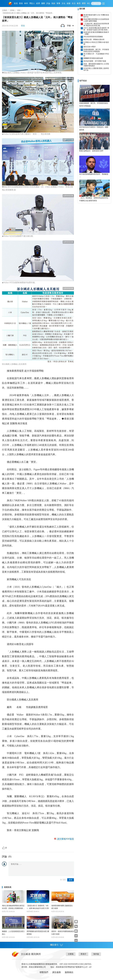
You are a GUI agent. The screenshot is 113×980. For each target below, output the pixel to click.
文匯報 (12, 10)
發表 (71, 880)
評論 (48, 3)
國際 (43, 3)
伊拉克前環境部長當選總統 (93, 37)
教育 (79, 3)
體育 (84, 3)
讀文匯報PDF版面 (66, 839)
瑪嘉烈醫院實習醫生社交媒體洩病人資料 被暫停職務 (96, 20)
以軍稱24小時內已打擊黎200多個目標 (96, 43)
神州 (26, 3)
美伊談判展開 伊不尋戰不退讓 (95, 61)
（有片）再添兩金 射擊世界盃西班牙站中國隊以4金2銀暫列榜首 (94, 199)
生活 (74, 3)
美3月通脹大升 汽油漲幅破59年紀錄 (96, 55)
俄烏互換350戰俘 (90, 47)
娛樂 (69, 3)
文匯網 (4, 10)
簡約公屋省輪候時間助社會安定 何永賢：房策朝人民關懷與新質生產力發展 (13, 907)
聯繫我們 (44, 972)
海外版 (96, 954)
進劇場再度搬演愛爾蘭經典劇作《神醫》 (96, 33)
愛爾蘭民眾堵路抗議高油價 (93, 58)
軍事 (58, 3)
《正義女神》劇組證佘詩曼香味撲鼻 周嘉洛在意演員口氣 (96, 25)
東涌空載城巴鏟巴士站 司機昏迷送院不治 (96, 16)
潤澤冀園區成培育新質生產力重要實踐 (38, 933)
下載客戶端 (96, 3)
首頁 (16, 3)
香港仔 (83, 954)
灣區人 (32, 3)
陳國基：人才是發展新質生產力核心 (13, 933)
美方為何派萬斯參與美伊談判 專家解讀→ (94, 176)
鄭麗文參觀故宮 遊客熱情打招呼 (91, 151)
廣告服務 (56, 972)
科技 (89, 3)
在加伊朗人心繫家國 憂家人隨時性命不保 (96, 69)
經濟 (38, 3)
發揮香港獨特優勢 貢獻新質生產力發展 (62, 907)
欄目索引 (56, 945)
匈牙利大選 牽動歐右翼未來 (94, 39)
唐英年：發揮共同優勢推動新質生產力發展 (63, 933)
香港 (21, 3)
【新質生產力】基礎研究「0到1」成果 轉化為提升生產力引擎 (38, 907)
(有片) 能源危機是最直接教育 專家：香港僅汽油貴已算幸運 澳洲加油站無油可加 (96, 29)
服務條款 (69, 972)
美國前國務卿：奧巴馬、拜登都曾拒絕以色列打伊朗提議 (96, 50)
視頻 (53, 3)
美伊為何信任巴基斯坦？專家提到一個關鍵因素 (94, 128)
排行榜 (82, 9)
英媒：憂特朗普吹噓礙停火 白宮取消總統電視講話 (96, 65)
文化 (63, 3)
